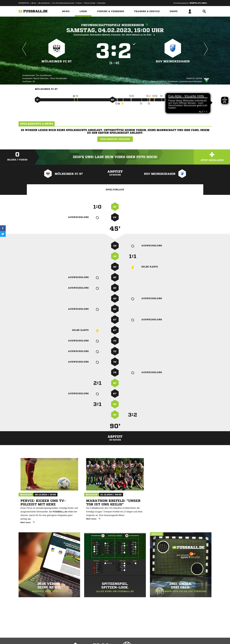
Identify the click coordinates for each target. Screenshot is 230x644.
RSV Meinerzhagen (173, 61)
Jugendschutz (73, 637)
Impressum (23, 637)
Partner (79, 3)
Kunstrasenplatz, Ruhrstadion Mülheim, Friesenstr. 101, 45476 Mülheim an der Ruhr (115, 35)
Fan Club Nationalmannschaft (63, 3)
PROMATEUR (24, 3)
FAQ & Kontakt (90, 3)
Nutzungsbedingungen (56, 637)
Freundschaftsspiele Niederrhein (115, 25)
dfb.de (34, 3)
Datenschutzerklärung (38, 637)
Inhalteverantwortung (88, 637)
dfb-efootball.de (44, 3)
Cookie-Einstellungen (107, 637)
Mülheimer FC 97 (57, 61)
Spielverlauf (115, 190)
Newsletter (102, 3)
